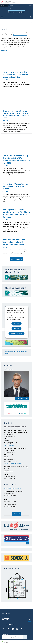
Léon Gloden (9, 369)
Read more (4, 50)
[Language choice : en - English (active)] (31, 6)
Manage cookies (17, 333)
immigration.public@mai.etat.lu (14, 463)
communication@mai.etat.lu (13, 488)
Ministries (11, 5)
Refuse (17, 328)
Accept (17, 324)
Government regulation (20, 35)
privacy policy (18, 320)
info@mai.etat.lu (9, 445)
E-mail (4, 637)
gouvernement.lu (4, 5)
